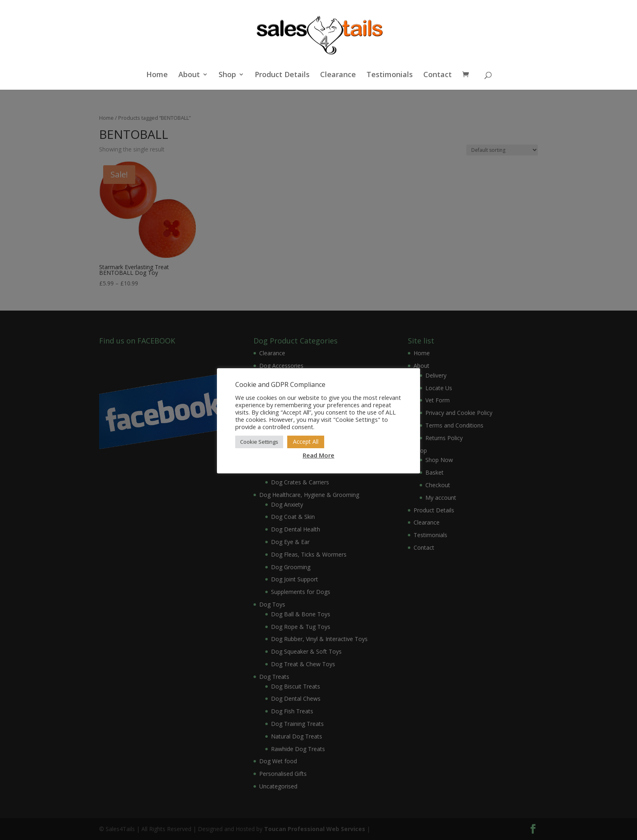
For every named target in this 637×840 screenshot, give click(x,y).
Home (157, 75)
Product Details (282, 75)
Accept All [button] (306, 442)
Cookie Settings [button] (259, 442)
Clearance (338, 75)
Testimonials (390, 75)
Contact (438, 75)
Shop (227, 75)
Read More (318, 455)
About (189, 75)
